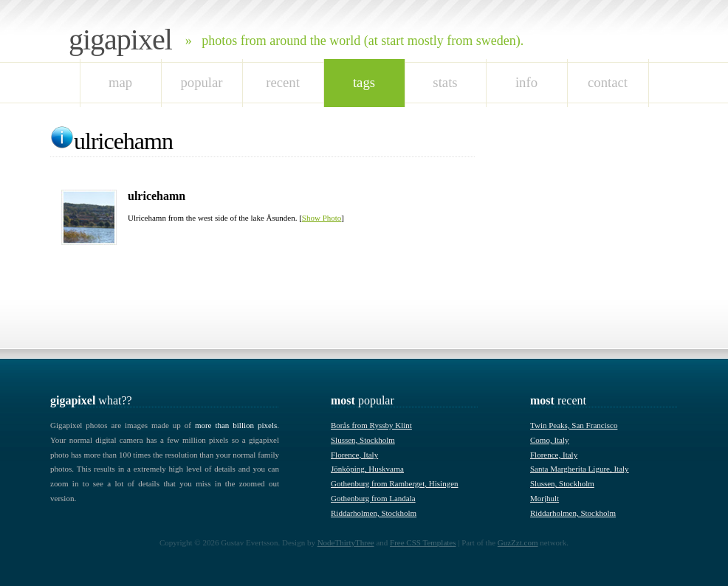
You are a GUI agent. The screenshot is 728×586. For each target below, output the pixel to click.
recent (283, 82)
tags (364, 82)
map (120, 82)
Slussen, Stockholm (363, 440)
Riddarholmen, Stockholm (374, 513)
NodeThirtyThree (346, 542)
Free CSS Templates (423, 542)
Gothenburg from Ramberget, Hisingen (395, 483)
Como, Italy (550, 440)
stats (445, 82)
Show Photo (322, 218)
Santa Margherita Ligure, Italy (580, 469)
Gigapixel (120, 39)
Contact (608, 82)
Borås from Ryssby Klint (371, 425)
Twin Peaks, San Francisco (574, 425)
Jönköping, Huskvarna (367, 469)
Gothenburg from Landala (373, 498)
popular (201, 82)
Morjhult (545, 498)
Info (526, 82)
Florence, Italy (354, 455)
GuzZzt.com (518, 542)
